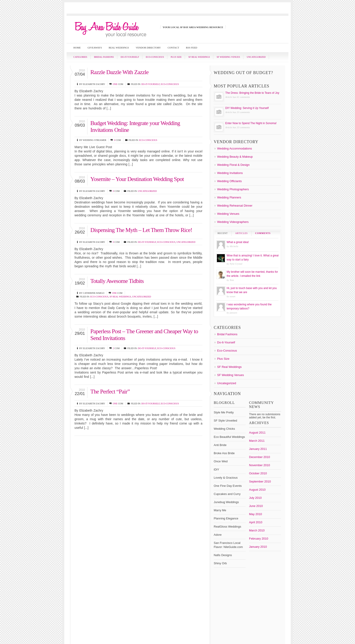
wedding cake (257, 519)
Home (77, 48)
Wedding (241, 518)
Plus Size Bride (264, 507)
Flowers (243, 503)
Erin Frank (249, 498)
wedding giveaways (267, 529)
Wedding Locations (256, 533)
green (253, 503)
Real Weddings (119, 48)
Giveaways (95, 48)
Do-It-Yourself (130, 57)
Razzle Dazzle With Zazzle (119, 72)
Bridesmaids (258, 480)
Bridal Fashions (104, 57)
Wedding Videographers (233, 222)
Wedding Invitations (230, 173)
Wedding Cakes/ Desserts (239, 522)
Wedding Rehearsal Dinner (235, 206)
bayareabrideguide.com (248, 548)
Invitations (228, 507)
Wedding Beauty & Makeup (235, 157)
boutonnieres (238, 476)
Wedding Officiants (229, 181)
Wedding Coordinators (251, 526)
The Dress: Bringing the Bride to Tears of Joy (252, 93)
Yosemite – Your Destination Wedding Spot (137, 179)
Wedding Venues (228, 214)
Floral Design (228, 503)
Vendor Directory (148, 48)
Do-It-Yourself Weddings (253, 493)
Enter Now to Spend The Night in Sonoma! (251, 123)
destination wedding (231, 484)
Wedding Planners (229, 197)
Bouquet (225, 476)
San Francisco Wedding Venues (247, 513)
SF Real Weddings (199, 57)
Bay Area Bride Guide (247, 467)
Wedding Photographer (236, 536)
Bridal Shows (242, 480)
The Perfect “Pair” (110, 392)
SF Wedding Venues (228, 57)
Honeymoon (264, 503)
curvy (269, 480)
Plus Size (176, 57)
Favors (269, 498)
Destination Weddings (260, 484)
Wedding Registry (243, 540)
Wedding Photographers (233, 189)
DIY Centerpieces (231, 488)
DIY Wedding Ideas (256, 488)
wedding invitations (232, 533)
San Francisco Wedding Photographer (243, 511)
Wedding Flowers (242, 529)
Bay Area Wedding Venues (256, 472)
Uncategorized (256, 57)
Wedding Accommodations (235, 148)
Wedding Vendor (247, 543)
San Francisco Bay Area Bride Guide (208, 626)
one (115, 84)
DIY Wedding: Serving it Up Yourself (247, 108)
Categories (80, 57)
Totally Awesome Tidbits (117, 281)
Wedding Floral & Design (233, 165)
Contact (173, 48)
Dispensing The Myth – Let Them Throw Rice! (141, 230)
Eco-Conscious (155, 57)
